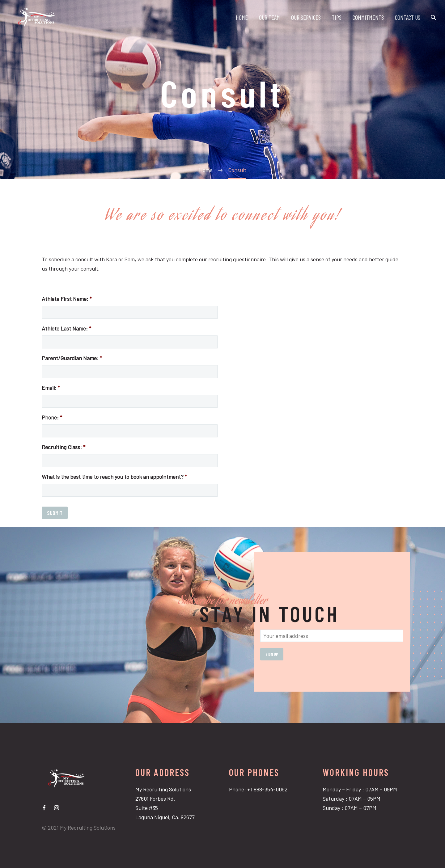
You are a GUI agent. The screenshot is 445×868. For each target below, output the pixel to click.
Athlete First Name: (67, 299)
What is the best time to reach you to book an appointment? (114, 477)
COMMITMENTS (368, 17)
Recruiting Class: (64, 447)
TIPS (337, 17)
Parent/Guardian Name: (72, 358)
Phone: (52, 417)
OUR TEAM (269, 17)
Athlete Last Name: (66, 328)
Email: (51, 388)
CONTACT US (408, 17)
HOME (242, 17)
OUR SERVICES (306, 17)
